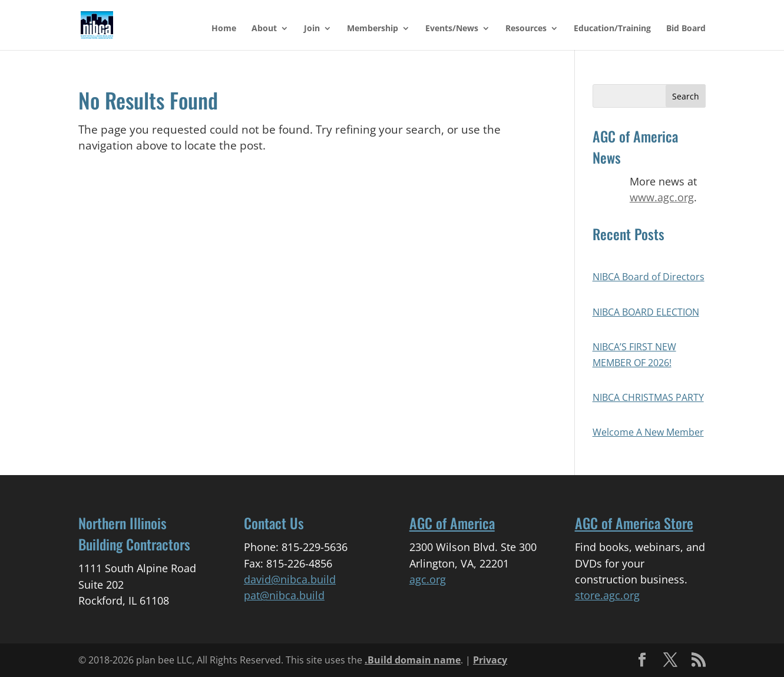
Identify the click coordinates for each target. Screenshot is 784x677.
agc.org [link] (428, 579)
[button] (686, 96)
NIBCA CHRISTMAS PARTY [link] (648, 397)
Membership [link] (373, 29)
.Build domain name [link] (413, 660)
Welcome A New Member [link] (648, 432)
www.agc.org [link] (662, 197)
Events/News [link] (452, 29)
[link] (104, 24)
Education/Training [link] (612, 29)
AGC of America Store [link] (634, 523)
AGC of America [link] (452, 523)
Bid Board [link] (686, 29)
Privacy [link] (490, 660)
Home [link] (224, 29)
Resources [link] (526, 29)
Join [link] (312, 29)
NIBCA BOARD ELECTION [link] (646, 312)
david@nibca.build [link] (290, 579)
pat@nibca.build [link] (284, 595)
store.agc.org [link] (607, 595)
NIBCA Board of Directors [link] (649, 277)
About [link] (264, 29)
